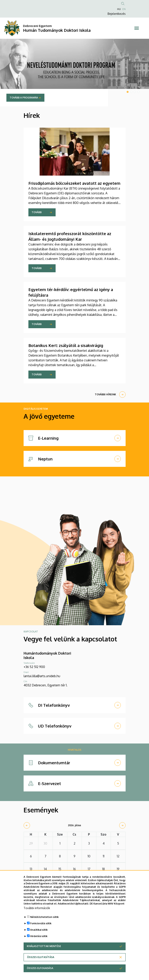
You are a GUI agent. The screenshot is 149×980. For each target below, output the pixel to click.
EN (124, 9)
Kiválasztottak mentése (44, 954)
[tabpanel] (74, 73)
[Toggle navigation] (137, 28)
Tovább (37, 212)
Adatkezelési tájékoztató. (73, 912)
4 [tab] (138, 92)
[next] (122, 825)
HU (119, 9)
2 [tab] (131, 92)
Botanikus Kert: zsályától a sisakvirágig (66, 345)
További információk (37, 916)
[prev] (27, 825)
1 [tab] (128, 92)
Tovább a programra (24, 98)
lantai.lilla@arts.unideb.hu (42, 676)
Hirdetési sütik (39, 944)
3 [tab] (135, 92)
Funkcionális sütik (41, 931)
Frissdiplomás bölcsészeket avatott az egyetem (74, 183)
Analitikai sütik (39, 938)
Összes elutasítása (41, 965)
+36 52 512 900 (34, 667)
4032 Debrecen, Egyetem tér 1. (45, 685)
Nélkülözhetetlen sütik (44, 925)
